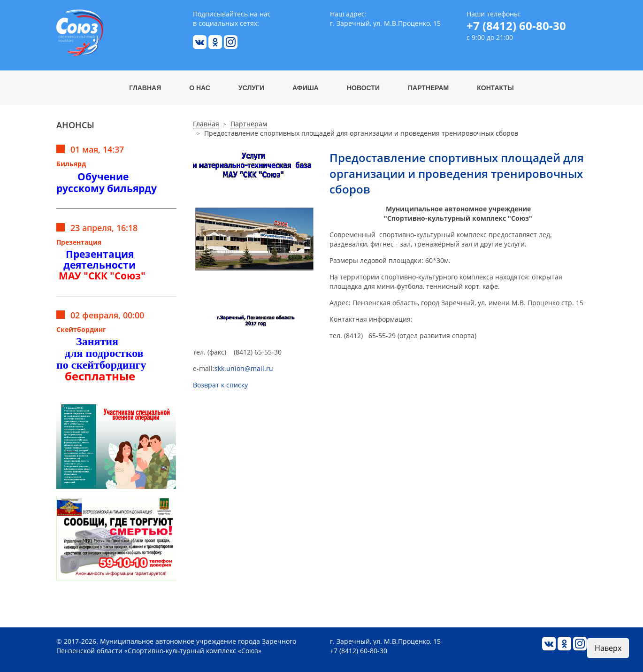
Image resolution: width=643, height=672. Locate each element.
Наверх (608, 648)
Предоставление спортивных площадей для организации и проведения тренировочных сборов (361, 133)
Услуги (251, 88)
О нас (200, 88)
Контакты (495, 88)
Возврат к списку (220, 385)
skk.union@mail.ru (244, 368)
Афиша (306, 88)
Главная (145, 88)
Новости (363, 88)
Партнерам (428, 88)
